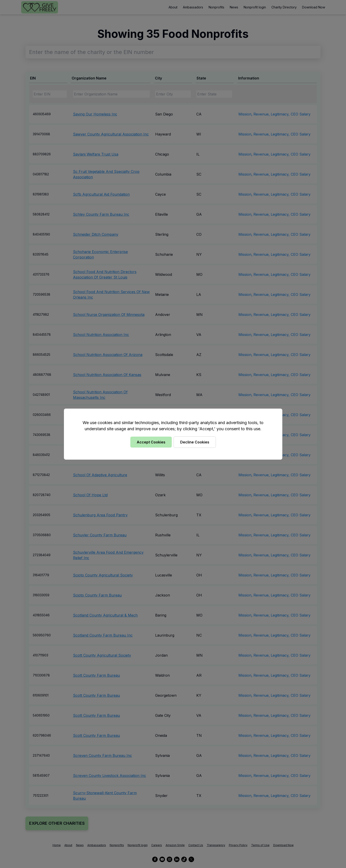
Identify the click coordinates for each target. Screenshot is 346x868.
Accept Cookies (151, 442)
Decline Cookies (195, 442)
